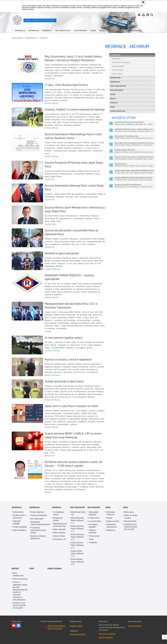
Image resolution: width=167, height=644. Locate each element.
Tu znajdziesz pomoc (59, 513)
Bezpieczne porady (58, 519)
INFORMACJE (31, 38)
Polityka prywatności (106, 637)
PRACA (113, 99)
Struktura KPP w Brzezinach (121, 62)
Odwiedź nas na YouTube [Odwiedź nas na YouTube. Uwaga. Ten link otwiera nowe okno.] (14, 625)
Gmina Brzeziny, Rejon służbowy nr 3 (77, 537)
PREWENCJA (115, 82)
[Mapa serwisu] (143, 15)
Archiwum (43, 38)
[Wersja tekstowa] (148, 15)
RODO (112, 107)
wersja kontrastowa (135, 626)
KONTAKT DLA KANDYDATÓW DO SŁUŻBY (131, 527)
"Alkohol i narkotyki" (93, 531)
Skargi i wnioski (113, 521)
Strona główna (18, 38)
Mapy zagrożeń (59, 529)
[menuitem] (20, 30)
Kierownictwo (116, 59)
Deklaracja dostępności (78, 634)
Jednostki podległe (118, 66)
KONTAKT (114, 103)
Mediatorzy (111, 530)
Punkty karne (94, 518)
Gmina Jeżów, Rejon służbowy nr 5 (77, 553)
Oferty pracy (129, 512)
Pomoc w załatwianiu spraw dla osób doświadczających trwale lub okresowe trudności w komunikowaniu (20, 591)
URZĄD (113, 94)
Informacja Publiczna (111, 513)
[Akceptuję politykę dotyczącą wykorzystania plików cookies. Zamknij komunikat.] (143, 2)
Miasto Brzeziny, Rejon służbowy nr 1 (77, 520)
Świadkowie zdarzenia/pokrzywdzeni (40, 523)
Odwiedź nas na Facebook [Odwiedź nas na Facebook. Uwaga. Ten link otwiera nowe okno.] (19, 625)
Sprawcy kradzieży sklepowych (38, 537)
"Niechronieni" (94, 536)
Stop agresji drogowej (93, 513)
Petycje (109, 518)
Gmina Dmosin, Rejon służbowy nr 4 (77, 545)
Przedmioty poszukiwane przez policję (38, 530)
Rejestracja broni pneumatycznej (60, 525)
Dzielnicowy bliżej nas (78, 513)
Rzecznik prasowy (20, 579)
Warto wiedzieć (59, 533)
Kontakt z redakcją (76, 626)
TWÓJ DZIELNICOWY (118, 86)
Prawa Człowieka (118, 70)
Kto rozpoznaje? (37, 519)
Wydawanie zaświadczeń (112, 526)
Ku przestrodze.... (96, 521)
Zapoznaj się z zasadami (107, 634)
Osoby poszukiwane (39, 515)
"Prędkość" (93, 543)
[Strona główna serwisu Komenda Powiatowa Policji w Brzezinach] (139, 15)
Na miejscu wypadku (93, 526)
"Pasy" (91, 539)
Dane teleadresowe (18, 574)
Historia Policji (59, 536)
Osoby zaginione (37, 512)
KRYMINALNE (115, 78)
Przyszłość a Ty (59, 539)
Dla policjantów (130, 521)
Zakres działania (117, 74)
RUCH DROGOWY (117, 90)
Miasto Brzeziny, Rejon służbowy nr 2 (77, 529)
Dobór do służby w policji (131, 517)
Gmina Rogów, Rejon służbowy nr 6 (77, 562)
